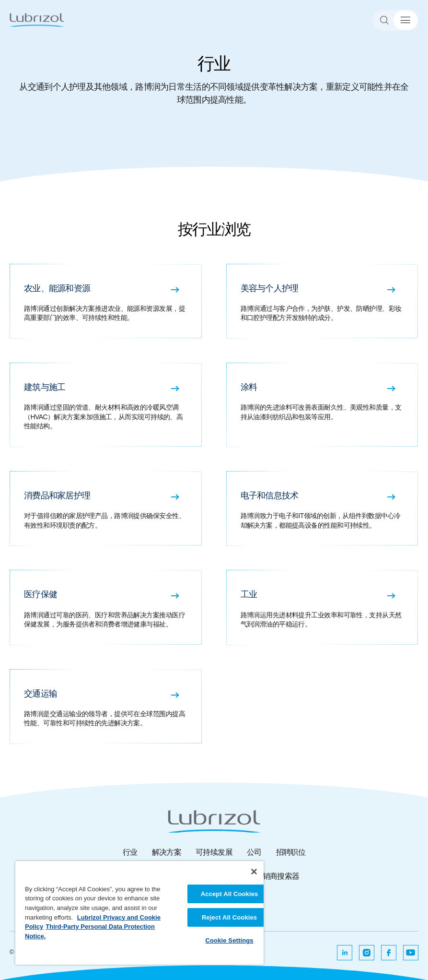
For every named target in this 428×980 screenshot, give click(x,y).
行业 (130, 852)
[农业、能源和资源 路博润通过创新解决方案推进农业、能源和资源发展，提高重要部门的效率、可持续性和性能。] (106, 301)
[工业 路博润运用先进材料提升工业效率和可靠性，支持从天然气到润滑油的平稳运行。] (323, 607)
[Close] (254, 872)
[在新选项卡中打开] (345, 953)
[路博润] (37, 20)
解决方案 (167, 852)
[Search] (389, 20)
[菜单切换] (405, 20)
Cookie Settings (229, 940)
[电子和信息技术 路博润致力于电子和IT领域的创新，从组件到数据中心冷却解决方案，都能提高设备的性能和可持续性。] (323, 508)
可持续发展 (214, 852)
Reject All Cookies (229, 917)
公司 (254, 852)
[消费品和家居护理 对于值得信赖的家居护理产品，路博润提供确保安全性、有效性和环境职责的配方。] (106, 508)
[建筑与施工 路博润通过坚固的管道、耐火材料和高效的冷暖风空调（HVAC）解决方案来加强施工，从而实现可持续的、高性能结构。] (106, 405)
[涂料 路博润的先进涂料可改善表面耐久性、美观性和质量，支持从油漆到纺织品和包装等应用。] (323, 405)
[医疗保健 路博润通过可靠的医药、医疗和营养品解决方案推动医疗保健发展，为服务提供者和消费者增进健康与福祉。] (106, 607)
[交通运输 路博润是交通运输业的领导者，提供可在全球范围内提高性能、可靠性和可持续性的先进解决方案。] (106, 707)
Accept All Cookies (230, 894)
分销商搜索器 (277, 876)
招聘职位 (291, 852)
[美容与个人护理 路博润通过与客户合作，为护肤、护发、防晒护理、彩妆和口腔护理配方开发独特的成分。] (323, 301)
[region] (139, 913)
